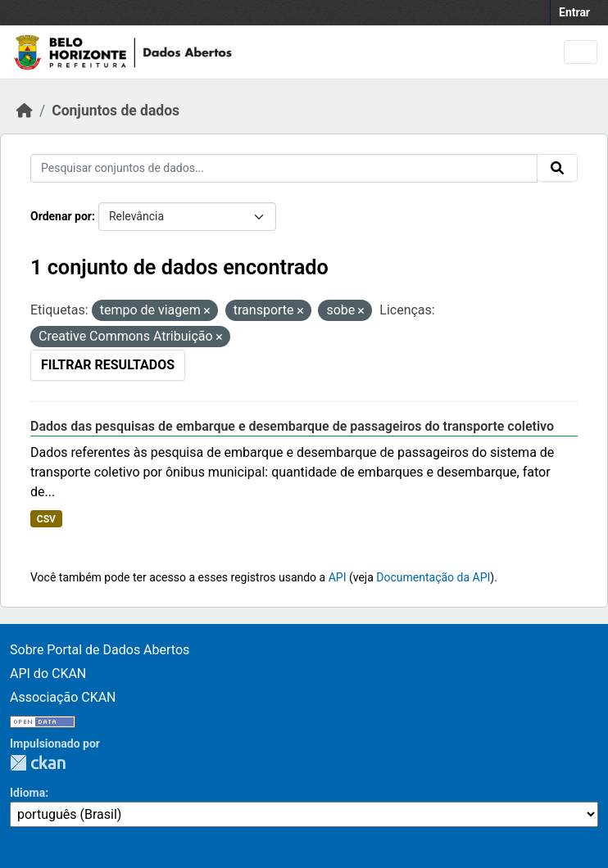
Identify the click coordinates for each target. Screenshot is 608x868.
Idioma (27, 793)
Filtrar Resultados (108, 365)
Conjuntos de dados (116, 111)
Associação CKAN (63, 697)
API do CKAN (48, 674)
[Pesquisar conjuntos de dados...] (284, 168)
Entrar (574, 12)
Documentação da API (433, 577)
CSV (46, 519)
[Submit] (557, 168)
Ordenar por (61, 216)
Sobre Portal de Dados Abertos (100, 650)
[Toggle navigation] (581, 52)
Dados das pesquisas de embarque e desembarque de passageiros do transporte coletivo (292, 426)
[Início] (25, 111)
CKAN (38, 763)
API (338, 577)
